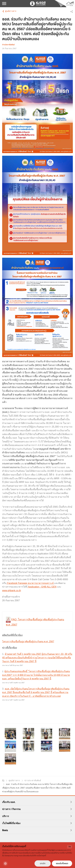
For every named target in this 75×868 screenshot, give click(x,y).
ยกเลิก (43, 863)
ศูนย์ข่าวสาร (11, 11)
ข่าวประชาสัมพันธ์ (33, 780)
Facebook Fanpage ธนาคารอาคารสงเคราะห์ (30, 583)
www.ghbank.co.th (12, 591)
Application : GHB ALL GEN (42, 587)
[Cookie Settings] (5, 864)
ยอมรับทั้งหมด (62, 863)
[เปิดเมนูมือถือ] (4, 4)
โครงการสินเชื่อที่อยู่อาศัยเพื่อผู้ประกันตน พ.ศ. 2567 (28, 641)
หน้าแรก (3, 780)
